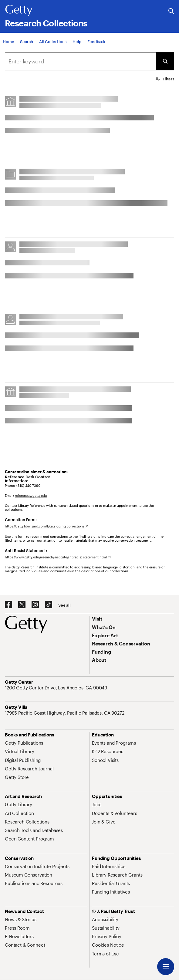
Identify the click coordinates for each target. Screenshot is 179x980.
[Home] (8, 42)
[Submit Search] (165, 61)
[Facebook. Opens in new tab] (8, 605)
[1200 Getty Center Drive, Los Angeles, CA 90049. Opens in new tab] (57, 688)
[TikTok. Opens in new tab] (49, 605)
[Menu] (166, 967)
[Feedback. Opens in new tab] (96, 42)
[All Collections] (53, 42)
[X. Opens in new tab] (22, 605)
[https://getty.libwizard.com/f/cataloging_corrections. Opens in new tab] (47, 526)
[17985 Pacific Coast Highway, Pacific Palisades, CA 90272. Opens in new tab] (65, 713)
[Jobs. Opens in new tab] (96, 804)
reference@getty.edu (31, 495)
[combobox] (80, 61)
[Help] (77, 42)
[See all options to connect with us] (64, 605)
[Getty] (19, 11)
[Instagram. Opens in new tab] (35, 605)
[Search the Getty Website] (171, 11)
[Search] (26, 42)
